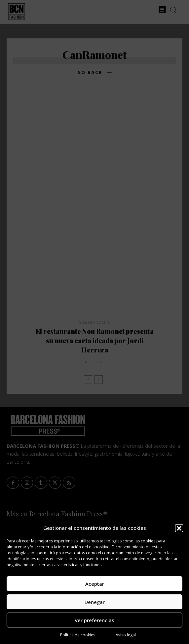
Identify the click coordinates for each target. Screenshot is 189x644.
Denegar (95, 602)
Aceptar (95, 584)
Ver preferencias (94, 620)
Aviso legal (126, 635)
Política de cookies (78, 635)
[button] (179, 528)
